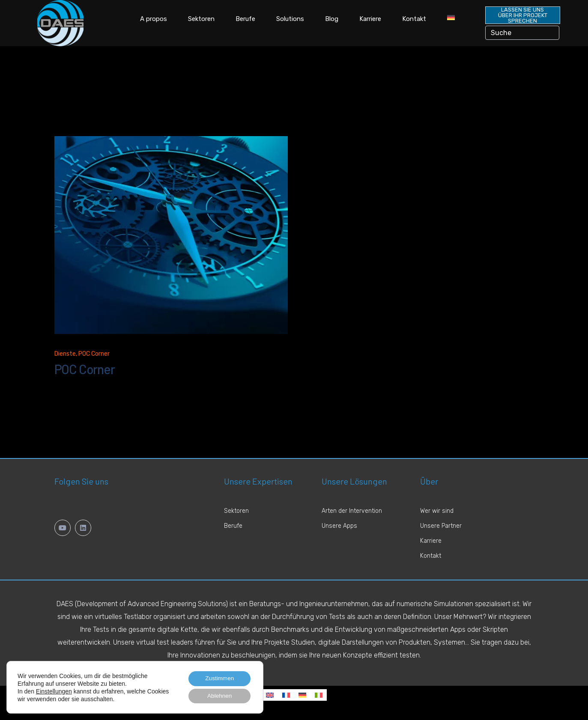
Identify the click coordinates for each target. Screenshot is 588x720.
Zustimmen (218, 678)
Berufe (245, 19)
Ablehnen (218, 696)
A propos (154, 19)
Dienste (65, 357)
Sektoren (201, 19)
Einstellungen (54, 690)
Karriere (370, 19)
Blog (332, 19)
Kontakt (414, 19)
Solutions (290, 19)
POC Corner (94, 357)
